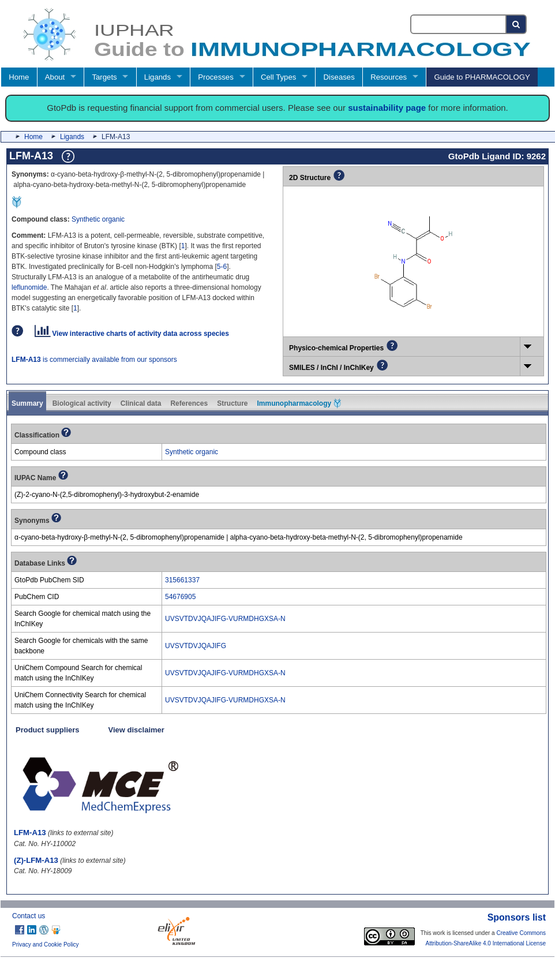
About (55, 77)
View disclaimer (136, 730)
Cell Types (278, 77)
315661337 (182, 580)
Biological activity (82, 403)
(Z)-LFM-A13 (36, 860)
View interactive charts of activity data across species (132, 334)
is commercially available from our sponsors (94, 360)
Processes (216, 77)
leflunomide (29, 287)
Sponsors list (517, 917)
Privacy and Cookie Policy (46, 945)
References (189, 403)
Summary (27, 403)
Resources (389, 77)
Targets (104, 77)
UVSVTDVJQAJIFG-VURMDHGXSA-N (225, 619)
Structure (232, 403)
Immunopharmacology (299, 403)
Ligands (157, 77)
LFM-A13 (30, 833)
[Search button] (517, 24)
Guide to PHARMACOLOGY (482, 77)
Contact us (29, 916)
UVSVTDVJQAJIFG (196, 646)
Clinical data (141, 403)
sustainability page (387, 108)
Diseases (339, 77)
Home (19, 77)
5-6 (222, 267)
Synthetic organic (98, 219)
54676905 (180, 597)
